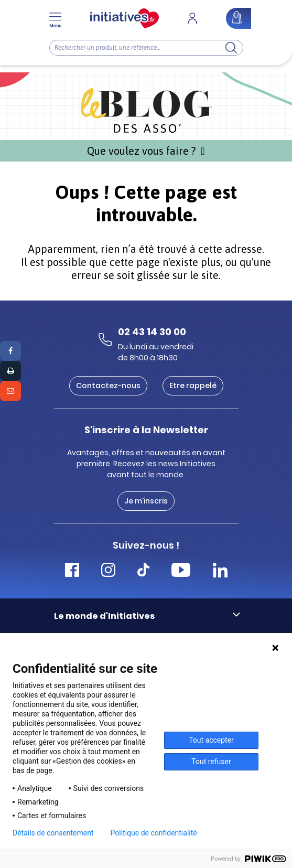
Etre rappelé (193, 385)
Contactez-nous (108, 385)
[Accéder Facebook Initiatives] (72, 571)
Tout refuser (211, 762)
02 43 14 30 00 (152, 332)
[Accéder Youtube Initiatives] (181, 571)
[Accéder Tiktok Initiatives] (143, 571)
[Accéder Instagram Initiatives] (108, 571)
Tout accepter (211, 740)
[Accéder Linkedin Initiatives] (220, 571)
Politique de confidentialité (154, 833)
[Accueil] (125, 18)
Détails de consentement (53, 833)
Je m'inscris (146, 501)
